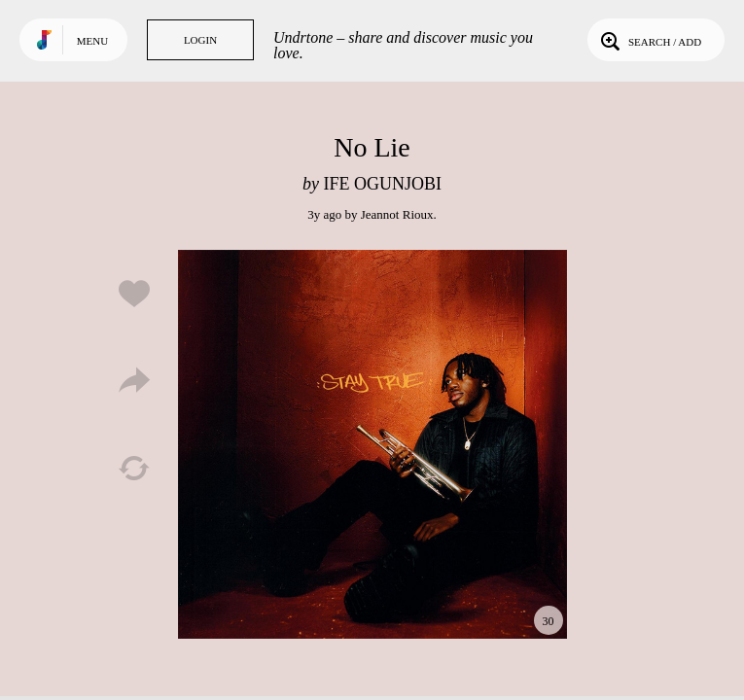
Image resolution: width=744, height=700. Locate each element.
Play (372, 444)
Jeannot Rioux (397, 214)
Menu (92, 41)
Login (200, 40)
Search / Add (649, 40)
